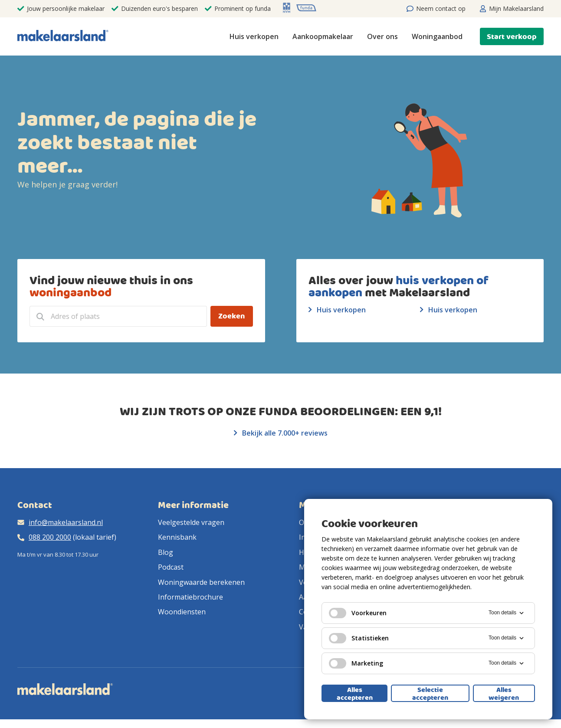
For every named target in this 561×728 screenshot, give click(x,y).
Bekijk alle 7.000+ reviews (281, 433)
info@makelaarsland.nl (66, 522)
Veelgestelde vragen (191, 522)
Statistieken (359, 638)
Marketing (356, 663)
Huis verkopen (254, 36)
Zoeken (231, 316)
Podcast (171, 567)
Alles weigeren (504, 693)
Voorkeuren (358, 613)
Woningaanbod (437, 36)
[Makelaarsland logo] (63, 36)
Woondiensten (182, 612)
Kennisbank (177, 537)
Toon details (507, 613)
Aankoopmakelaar (323, 36)
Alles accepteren (355, 693)
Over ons (382, 36)
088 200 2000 (50, 537)
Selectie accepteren (430, 693)
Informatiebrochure (190, 597)
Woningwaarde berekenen (201, 582)
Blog (166, 552)
